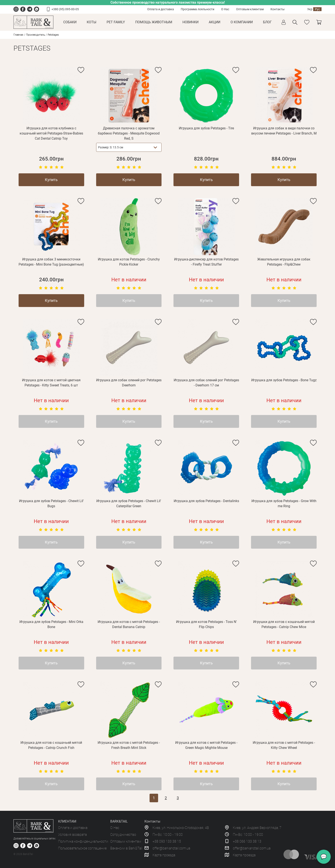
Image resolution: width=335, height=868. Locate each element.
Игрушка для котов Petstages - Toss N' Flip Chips (206, 624)
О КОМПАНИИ (242, 22)
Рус (317, 9)
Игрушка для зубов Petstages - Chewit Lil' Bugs (51, 503)
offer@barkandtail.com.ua (171, 848)
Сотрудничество (123, 835)
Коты (92, 22)
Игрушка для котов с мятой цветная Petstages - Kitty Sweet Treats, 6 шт (51, 383)
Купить (51, 180)
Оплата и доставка (161, 9)
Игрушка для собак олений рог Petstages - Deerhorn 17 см (206, 383)
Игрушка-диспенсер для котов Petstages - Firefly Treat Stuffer (206, 262)
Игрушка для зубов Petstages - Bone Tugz (284, 380)
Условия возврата (72, 835)
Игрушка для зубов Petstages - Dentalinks (206, 501)
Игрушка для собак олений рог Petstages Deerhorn (129, 383)
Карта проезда (164, 855)
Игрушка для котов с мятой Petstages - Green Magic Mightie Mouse (206, 745)
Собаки (70, 22)
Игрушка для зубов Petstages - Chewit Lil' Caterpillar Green (129, 503)
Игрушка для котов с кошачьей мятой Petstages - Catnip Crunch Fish (51, 745)
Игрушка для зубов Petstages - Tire (206, 128)
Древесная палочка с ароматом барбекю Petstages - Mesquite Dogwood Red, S (129, 133)
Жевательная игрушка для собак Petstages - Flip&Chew (284, 262)
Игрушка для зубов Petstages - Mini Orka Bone (51, 624)
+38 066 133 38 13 (247, 841)
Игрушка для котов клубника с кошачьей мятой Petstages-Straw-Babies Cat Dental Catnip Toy (51, 133)
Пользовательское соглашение (82, 848)
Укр (310, 9)
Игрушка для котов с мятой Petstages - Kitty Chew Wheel (284, 745)
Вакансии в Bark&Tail (126, 848)
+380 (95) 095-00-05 (65, 9)
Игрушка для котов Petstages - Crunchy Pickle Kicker (129, 262)
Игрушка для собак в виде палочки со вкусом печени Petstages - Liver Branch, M (284, 131)
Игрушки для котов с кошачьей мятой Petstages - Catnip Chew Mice (284, 624)
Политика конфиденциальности (83, 841)
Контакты (278, 9)
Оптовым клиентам (250, 9)
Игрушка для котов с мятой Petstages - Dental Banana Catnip (129, 624)
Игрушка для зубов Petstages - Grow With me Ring (284, 503)
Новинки (190, 22)
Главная (18, 35)
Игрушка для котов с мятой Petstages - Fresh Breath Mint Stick (129, 745)
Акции (215, 22)
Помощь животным (154, 22)
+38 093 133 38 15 (167, 841)
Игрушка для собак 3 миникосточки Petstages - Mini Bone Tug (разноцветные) (51, 262)
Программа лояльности (198, 9)
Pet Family (116, 22)
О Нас (225, 9)
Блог (267, 22)
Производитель (35, 35)
